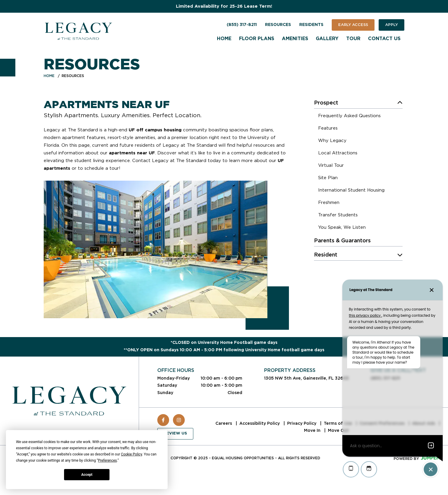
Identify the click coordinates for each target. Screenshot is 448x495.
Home (49, 76)
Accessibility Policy (260, 423)
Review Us (175, 433)
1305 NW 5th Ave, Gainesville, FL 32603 (306, 378)
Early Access (353, 25)
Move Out (338, 430)
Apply (391, 25)
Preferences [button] (107, 460)
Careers (224, 423)
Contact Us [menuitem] (384, 39)
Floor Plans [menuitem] (257, 39)
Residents (311, 25)
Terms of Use (339, 423)
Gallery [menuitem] (327, 39)
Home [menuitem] (224, 39)
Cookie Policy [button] (131, 454)
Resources (278, 25)
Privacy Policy (302, 423)
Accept (87, 475)
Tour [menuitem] (353, 39)
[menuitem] (349, 117)
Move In (313, 430)
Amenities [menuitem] (295, 39)
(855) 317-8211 (242, 25)
